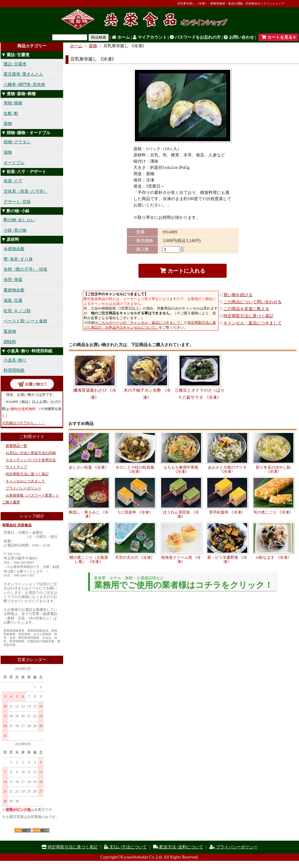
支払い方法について (125, 847)
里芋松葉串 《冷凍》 (227, 512)
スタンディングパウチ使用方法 (31, 460)
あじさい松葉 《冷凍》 (89, 467)
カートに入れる (182, 271)
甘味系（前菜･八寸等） (25, 191)
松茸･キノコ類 (17, 311)
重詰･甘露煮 (15, 64)
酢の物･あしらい (19, 220)
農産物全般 (14, 290)
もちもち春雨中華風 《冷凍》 (181, 469)
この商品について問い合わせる (253, 302)
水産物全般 (14, 249)
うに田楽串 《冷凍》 (135, 512)
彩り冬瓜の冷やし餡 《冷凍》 (273, 469)
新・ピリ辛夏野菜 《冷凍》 (227, 559)
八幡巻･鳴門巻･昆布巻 (24, 85)
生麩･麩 (11, 113)
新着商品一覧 (16, 446)
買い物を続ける (238, 295)
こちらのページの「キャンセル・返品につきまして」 (141, 323)
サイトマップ (16, 467)
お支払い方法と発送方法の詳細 (31, 453)
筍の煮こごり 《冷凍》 (273, 512)
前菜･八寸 (13, 181)
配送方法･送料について (178, 847)
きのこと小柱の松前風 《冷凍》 (135, 469)
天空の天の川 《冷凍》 (135, 557)
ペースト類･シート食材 (25, 321)
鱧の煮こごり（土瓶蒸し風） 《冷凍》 (89, 559)
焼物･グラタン (17, 142)
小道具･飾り (15, 360)
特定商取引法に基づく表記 (27, 474)
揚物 (8, 152)
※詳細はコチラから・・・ (23, 423)
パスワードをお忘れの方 (195, 37)
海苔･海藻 (13, 280)
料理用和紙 (14, 370)
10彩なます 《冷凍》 (273, 557)
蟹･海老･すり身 (18, 259)
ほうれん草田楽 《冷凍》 (181, 514)
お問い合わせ (239, 37)
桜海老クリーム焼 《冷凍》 (181, 559)
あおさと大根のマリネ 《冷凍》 (227, 469)
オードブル (14, 163)
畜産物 (10, 331)
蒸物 (8, 124)
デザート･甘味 (17, 202)
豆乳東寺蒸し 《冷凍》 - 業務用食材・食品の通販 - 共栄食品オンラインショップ (231, 3)
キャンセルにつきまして (25, 481)
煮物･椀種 (13, 103)
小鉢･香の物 (15, 230)
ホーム (121, 37)
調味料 (10, 342)
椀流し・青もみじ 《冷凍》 (89, 514)
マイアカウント (150, 37)
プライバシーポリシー (24, 488)
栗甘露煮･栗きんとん (23, 74)
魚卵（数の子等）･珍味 (25, 269)
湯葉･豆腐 (13, 300)
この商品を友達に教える (246, 309)
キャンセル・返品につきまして (253, 323)
